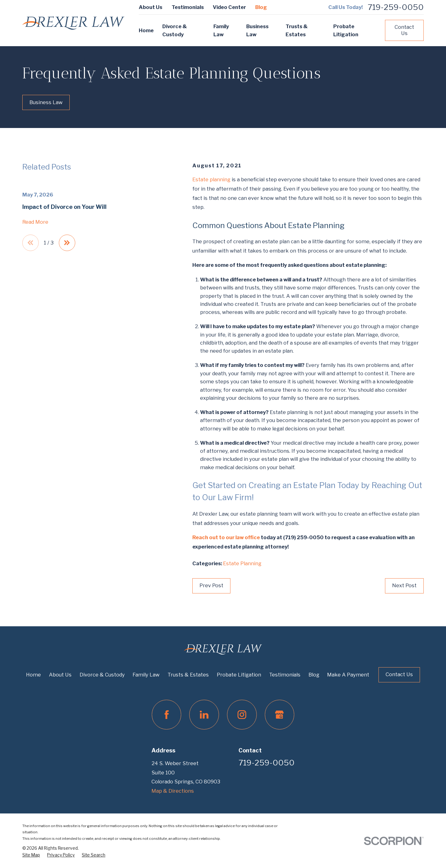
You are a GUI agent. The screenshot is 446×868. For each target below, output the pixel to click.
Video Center (229, 7)
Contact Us (404, 30)
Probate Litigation (239, 675)
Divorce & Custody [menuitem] (175, 30)
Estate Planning (242, 563)
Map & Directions (173, 791)
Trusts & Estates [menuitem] (297, 30)
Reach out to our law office (226, 537)
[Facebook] (167, 715)
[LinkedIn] (204, 715)
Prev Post (211, 585)
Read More (35, 222)
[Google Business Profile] (280, 715)
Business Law (46, 102)
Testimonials (188, 7)
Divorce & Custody (102, 675)
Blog (261, 7)
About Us (151, 7)
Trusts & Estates (188, 675)
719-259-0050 (396, 7)
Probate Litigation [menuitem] (346, 30)
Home (33, 675)
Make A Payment (348, 675)
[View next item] (67, 243)
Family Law (146, 675)
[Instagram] (242, 715)
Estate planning (211, 179)
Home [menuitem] (146, 30)
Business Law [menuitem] (257, 30)
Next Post (404, 585)
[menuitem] (31, 855)
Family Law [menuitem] (221, 30)
